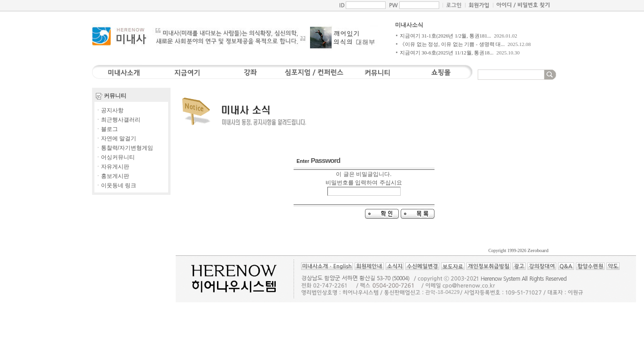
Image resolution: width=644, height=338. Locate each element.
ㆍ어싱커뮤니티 (115, 157)
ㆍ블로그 (107, 129)
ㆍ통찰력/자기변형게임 (124, 148)
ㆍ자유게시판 (112, 167)
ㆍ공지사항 (109, 110)
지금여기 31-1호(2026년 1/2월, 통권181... (446, 36)
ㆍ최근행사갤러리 (118, 120)
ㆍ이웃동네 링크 (116, 185)
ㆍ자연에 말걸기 (116, 138)
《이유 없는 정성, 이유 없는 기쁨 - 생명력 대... (452, 44)
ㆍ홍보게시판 (112, 176)
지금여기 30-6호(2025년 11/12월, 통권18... (447, 53)
